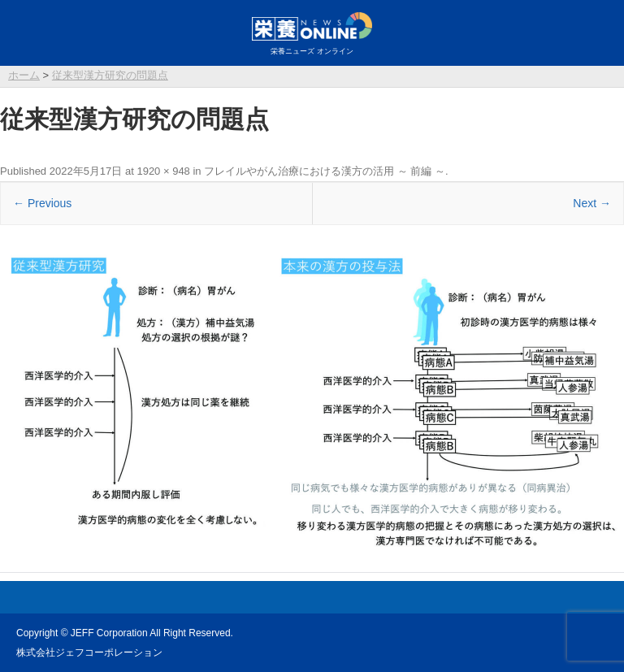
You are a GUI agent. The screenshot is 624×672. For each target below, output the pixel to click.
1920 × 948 (163, 171)
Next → (592, 203)
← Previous (42, 203)
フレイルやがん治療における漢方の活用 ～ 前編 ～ (325, 171)
